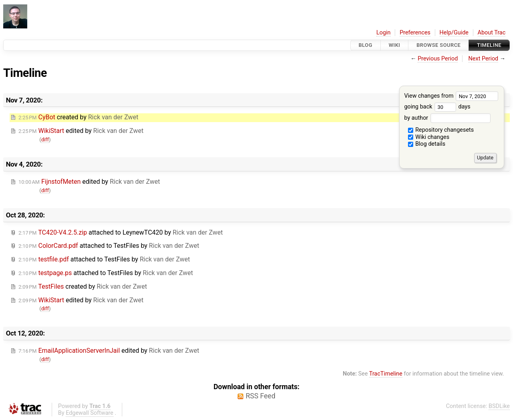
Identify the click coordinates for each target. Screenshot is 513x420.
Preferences (415, 33)
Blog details (427, 144)
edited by (81, 131)
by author (447, 118)
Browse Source (438, 45)
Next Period (484, 59)
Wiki (395, 45)
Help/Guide (454, 33)
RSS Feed (261, 396)
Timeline (489, 45)
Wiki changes (429, 137)
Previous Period (438, 59)
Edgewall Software (90, 413)
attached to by (121, 232)
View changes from (451, 96)
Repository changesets (441, 130)
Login (384, 33)
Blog (366, 45)
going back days (437, 107)
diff (45, 140)
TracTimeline (386, 374)
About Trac (492, 33)
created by (78, 117)
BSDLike (499, 406)
